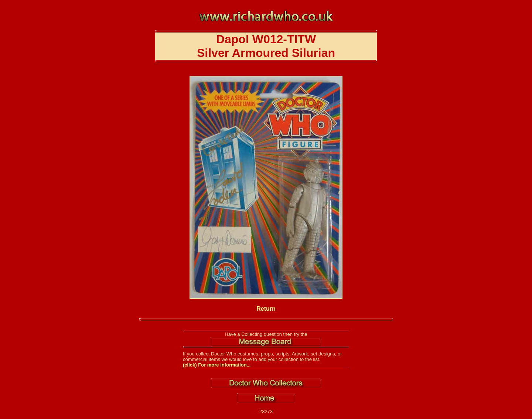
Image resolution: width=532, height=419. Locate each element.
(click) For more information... (217, 365)
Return (266, 309)
